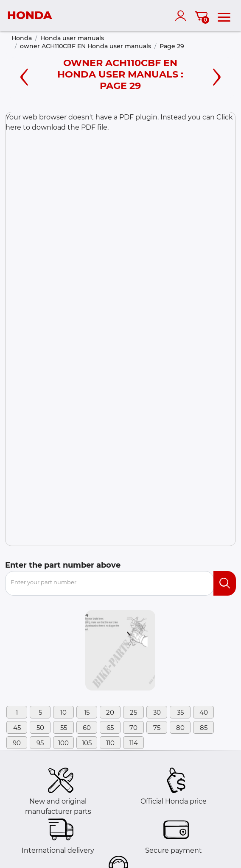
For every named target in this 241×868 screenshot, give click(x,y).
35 (180, 712)
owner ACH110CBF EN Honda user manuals (85, 46)
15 (87, 712)
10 (63, 712)
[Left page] (24, 76)
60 (87, 728)
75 (157, 728)
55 (64, 728)
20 (110, 712)
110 (110, 743)
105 (87, 743)
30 (157, 712)
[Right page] (217, 76)
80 (180, 728)
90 (17, 743)
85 (204, 728)
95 (40, 743)
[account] (182, 16)
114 (134, 743)
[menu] (224, 16)
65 (110, 728)
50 (40, 728)
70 (133, 728)
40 (204, 712)
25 (133, 712)
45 (17, 728)
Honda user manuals (72, 38)
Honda (22, 38)
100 (63, 743)
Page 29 (172, 46)
